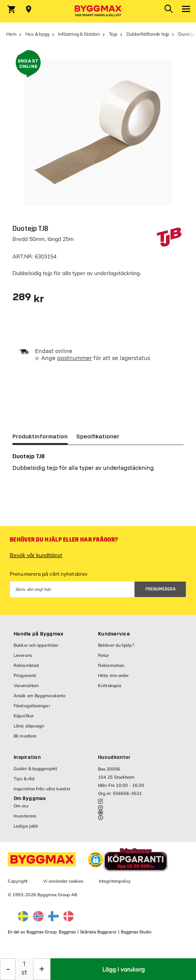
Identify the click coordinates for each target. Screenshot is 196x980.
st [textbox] (24, 972)
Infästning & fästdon (79, 34)
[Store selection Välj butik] (29, 9)
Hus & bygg (37, 34)
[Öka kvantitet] (42, 969)
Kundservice (114, 638)
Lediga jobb (26, 830)
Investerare (25, 820)
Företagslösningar (32, 710)
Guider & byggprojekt (35, 772)
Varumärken (26, 689)
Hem (11, 34)
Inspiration (27, 761)
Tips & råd (24, 783)
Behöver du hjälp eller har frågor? (64, 544)
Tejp (113, 34)
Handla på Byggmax (38, 638)
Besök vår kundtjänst (36, 559)
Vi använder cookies (63, 885)
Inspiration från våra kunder (42, 793)
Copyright (18, 885)
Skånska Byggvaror (98, 936)
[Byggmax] (98, 11)
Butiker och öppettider (36, 649)
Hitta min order (114, 679)
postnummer (74, 358)
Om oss (21, 810)
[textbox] (28, 300)
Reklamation (111, 669)
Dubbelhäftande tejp (148, 34)
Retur (104, 659)
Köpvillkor (24, 720)
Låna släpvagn (29, 730)
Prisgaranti (25, 679)
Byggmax (67, 936)
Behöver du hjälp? (116, 649)
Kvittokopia (110, 689)
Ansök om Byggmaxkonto (39, 700)
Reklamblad (26, 669)
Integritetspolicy (115, 885)
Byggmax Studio (136, 936)
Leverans (23, 659)
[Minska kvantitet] (8, 969)
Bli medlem (25, 740)
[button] (96, 864)
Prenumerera (161, 593)
